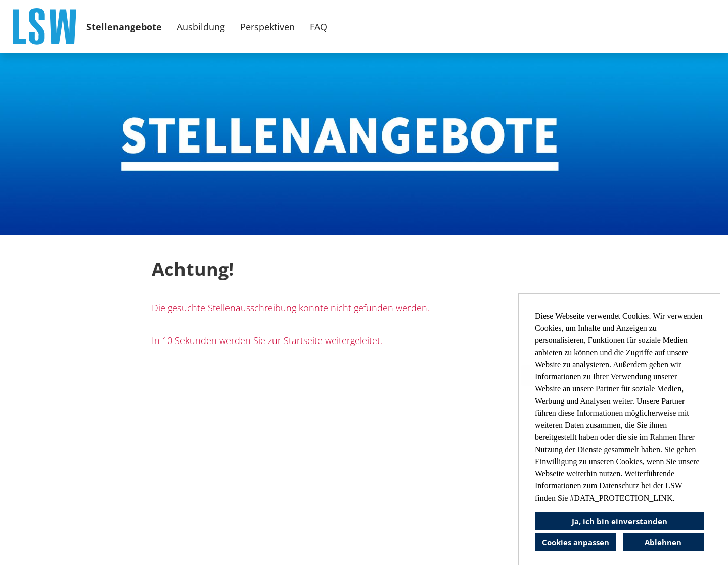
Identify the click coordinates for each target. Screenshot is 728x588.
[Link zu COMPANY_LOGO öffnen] (44, 27)
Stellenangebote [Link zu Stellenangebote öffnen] (124, 27)
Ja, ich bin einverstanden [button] (620, 521)
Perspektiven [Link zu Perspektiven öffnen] (267, 27)
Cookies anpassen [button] (576, 542)
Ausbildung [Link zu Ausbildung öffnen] (201, 27)
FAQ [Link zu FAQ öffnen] (318, 27)
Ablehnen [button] (663, 542)
